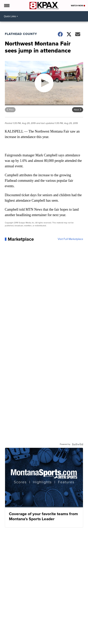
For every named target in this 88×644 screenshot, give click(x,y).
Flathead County (21, 34)
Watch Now (78, 6)
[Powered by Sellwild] (78, 444)
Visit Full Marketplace (70, 239)
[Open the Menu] (7, 6)
